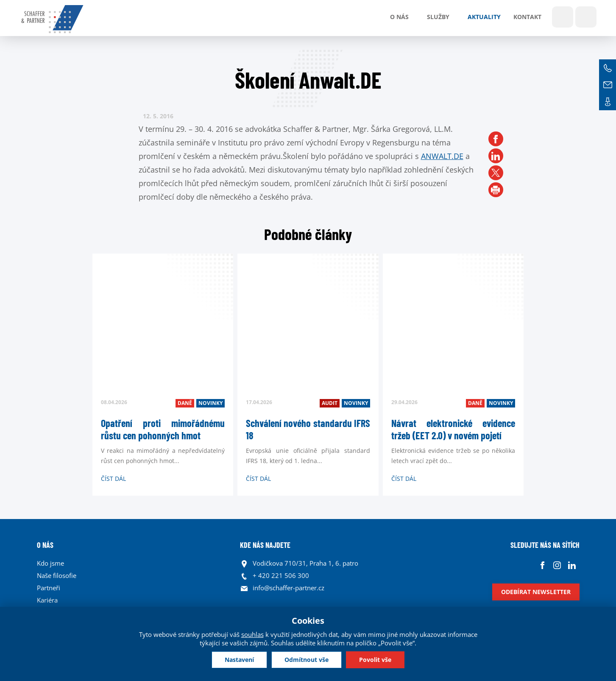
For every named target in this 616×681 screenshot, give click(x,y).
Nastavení (239, 660)
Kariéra (47, 600)
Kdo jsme (50, 563)
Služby (438, 17)
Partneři (49, 588)
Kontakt (527, 17)
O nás (399, 17)
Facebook (542, 565)
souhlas (252, 634)
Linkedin (572, 565)
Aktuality (484, 17)
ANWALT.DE (442, 156)
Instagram (557, 565)
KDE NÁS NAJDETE (265, 545)
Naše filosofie (57, 575)
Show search (563, 17)
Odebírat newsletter (536, 592)
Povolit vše (375, 660)
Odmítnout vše (307, 660)
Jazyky (586, 17)
